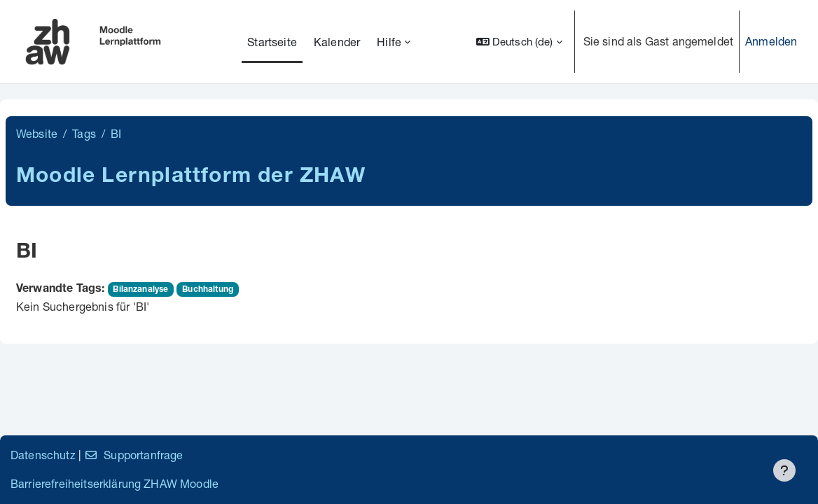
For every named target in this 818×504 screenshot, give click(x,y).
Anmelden (771, 41)
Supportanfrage (133, 455)
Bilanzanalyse (140, 290)
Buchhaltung (208, 290)
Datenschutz (43, 455)
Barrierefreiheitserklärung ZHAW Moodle (115, 483)
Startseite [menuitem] (272, 42)
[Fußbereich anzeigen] (784, 470)
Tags (84, 133)
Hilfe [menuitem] (389, 42)
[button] (519, 42)
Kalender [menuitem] (337, 42)
